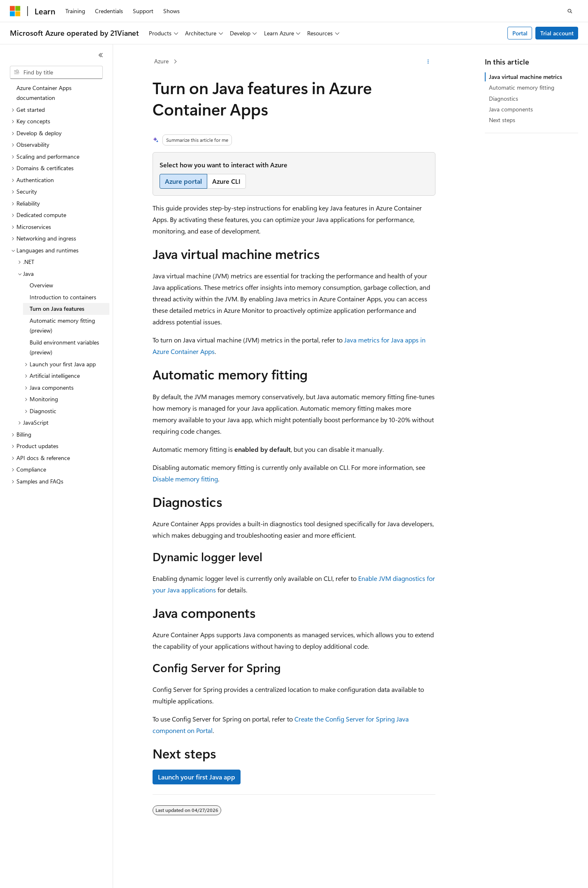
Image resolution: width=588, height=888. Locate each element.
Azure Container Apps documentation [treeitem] (44, 93)
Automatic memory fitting (522, 87)
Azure (161, 61)
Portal (520, 33)
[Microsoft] (15, 11)
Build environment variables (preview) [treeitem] (64, 347)
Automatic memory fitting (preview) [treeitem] (62, 326)
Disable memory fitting (185, 479)
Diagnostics (504, 98)
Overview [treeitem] (41, 285)
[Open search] (570, 11)
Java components (511, 109)
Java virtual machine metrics (525, 77)
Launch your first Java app (197, 777)
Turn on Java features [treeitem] (57, 309)
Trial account (557, 33)
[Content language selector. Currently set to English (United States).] (47, 874)
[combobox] (56, 72)
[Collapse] (101, 55)
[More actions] (428, 62)
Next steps (502, 120)
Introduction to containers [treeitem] (63, 297)
